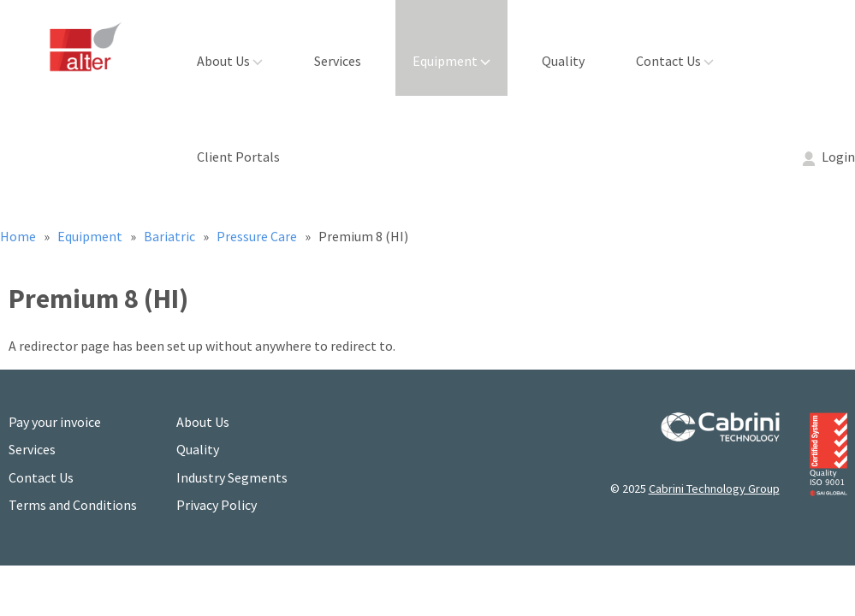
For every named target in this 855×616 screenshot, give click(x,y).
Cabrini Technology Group (714, 489)
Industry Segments (232, 477)
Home (19, 236)
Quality (563, 61)
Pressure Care (258, 236)
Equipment (451, 61)
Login (829, 157)
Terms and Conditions (73, 505)
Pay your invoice (55, 422)
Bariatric (171, 236)
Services (338, 61)
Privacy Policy (217, 505)
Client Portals (238, 157)
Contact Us (675, 61)
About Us (230, 61)
